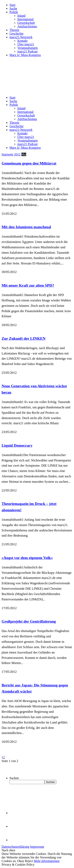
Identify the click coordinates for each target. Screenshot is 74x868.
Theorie (14, 30)
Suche (13, 8)
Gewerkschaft (26, 23)
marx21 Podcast (28, 51)
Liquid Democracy (17, 445)
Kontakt (22, 41)
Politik (14, 12)
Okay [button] (21, 861)
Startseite (7, 154)
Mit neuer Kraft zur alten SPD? (28, 285)
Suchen (14, 778)
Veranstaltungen (28, 48)
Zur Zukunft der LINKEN (23, 338)
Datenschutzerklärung (15, 847)
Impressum (37, 847)
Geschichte (16, 33)
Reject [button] (29, 861)
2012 (17, 154)
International (25, 19)
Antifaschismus (27, 26)
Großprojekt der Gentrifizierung (29, 621)
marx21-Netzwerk (21, 37)
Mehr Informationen (47, 861)
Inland (21, 16)
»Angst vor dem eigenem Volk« (27, 558)
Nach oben (8, 850)
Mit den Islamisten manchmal (26, 227)
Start (12, 5)
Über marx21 (26, 44)
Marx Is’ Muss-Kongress (25, 55)
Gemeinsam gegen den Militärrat (29, 163)
